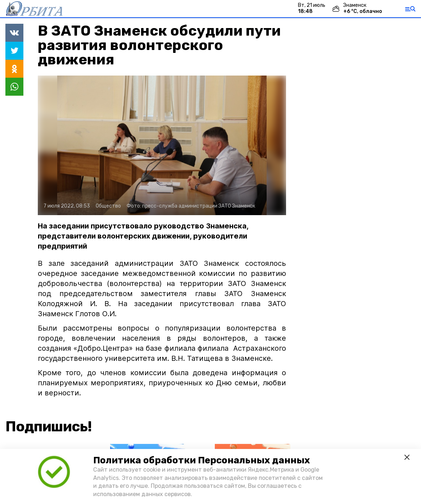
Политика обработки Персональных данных (202, 460)
